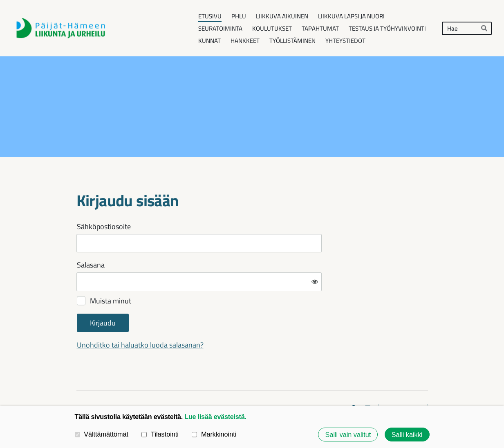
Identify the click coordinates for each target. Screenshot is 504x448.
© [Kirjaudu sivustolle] (79, 383)
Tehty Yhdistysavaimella (403, 382)
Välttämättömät (102, 434)
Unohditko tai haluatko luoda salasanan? (228, 318)
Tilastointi (160, 434)
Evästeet (331, 383)
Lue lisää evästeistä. (215, 417)
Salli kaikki (407, 435)
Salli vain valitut (348, 435)
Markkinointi (214, 434)
